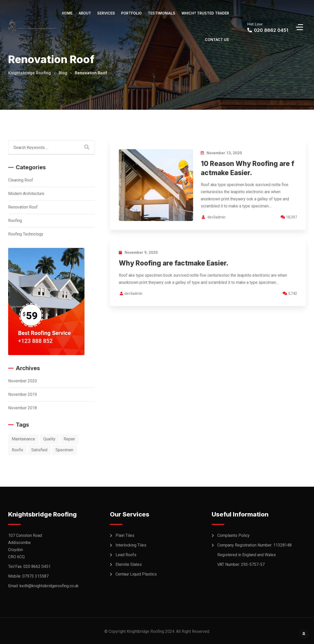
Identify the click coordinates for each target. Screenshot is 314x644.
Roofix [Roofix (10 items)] (17, 450)
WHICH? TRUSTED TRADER (205, 13)
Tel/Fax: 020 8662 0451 (29, 566)
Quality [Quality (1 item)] (49, 439)
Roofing (15, 221)
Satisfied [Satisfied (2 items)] (39, 450)
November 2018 (23, 408)
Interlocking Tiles (131, 545)
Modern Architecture (26, 194)
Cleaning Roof (21, 180)
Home (67, 13)
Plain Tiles (125, 535)
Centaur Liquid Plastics (136, 574)
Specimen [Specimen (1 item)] (64, 450)
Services (106, 13)
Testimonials (162, 13)
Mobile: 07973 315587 (28, 576)
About (85, 13)
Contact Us (217, 40)
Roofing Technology (26, 234)
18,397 (289, 217)
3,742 (290, 293)
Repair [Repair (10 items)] (69, 439)
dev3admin (216, 217)
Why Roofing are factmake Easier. (174, 263)
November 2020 (23, 381)
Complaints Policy (233, 535)
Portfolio (131, 13)
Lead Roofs (126, 555)
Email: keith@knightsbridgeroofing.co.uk (43, 586)
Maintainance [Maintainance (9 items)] (23, 439)
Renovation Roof (23, 207)
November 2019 (23, 394)
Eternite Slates (129, 564)
